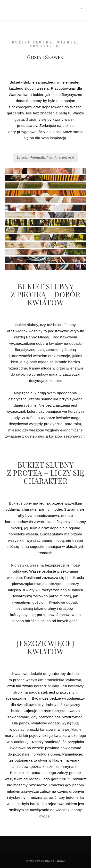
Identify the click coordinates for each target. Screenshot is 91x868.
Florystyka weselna (28, 565)
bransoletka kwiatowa (63, 680)
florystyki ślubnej (46, 754)
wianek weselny (29, 331)
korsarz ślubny (46, 686)
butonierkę (20, 742)
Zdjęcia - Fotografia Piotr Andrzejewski (45, 158)
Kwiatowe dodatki (64, 602)
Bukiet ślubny (27, 325)
